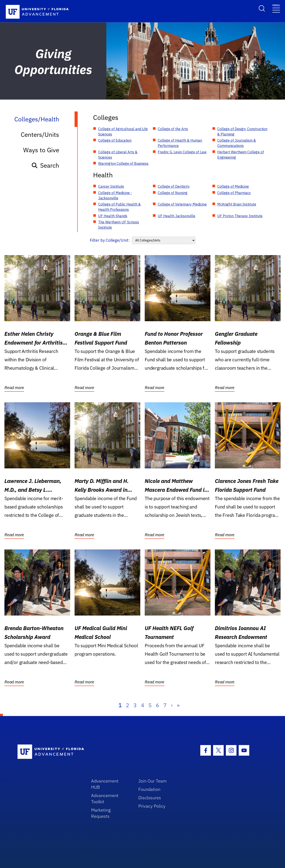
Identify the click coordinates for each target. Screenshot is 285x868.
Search (45, 165)
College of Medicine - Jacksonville (115, 195)
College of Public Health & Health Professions (119, 207)
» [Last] (178, 705)
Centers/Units (40, 134)
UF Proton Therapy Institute (240, 216)
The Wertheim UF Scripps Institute (119, 225)
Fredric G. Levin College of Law (182, 152)
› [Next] (172, 705)
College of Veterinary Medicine (182, 204)
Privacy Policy (152, 806)
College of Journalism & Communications (237, 143)
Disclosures (150, 798)
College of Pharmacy (234, 193)
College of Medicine (233, 186)
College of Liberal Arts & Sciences (118, 155)
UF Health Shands (113, 216)
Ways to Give (41, 150)
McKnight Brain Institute (237, 204)
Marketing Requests (101, 813)
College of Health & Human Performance (180, 143)
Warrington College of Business (123, 163)
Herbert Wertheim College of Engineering (241, 155)
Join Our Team (153, 781)
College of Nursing (173, 193)
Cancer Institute (111, 186)
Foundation (149, 789)
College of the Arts (173, 129)
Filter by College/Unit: (110, 240)
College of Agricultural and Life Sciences (123, 132)
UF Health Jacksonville (176, 216)
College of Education (115, 140)
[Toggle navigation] (276, 8)
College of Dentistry (174, 186)
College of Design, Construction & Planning (242, 132)
